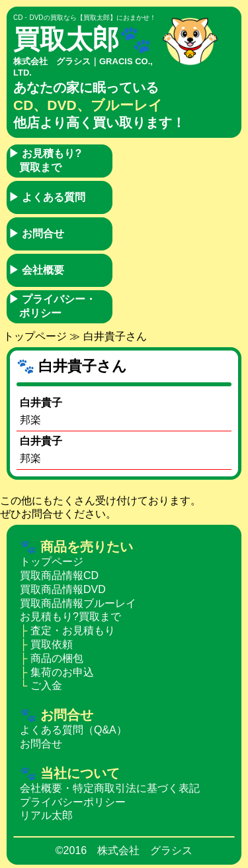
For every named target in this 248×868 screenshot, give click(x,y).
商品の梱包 (57, 658)
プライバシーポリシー (73, 802)
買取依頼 (52, 644)
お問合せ (36, 234)
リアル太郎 (46, 815)
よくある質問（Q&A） (73, 730)
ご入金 (46, 685)
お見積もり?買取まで (45, 160)
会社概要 (36, 270)
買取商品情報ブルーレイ (78, 603)
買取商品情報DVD (63, 589)
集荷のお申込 (62, 672)
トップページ (35, 336)
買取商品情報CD (59, 575)
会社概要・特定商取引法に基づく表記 (110, 788)
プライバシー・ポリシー (52, 306)
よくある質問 (47, 197)
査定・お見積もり (73, 630)
